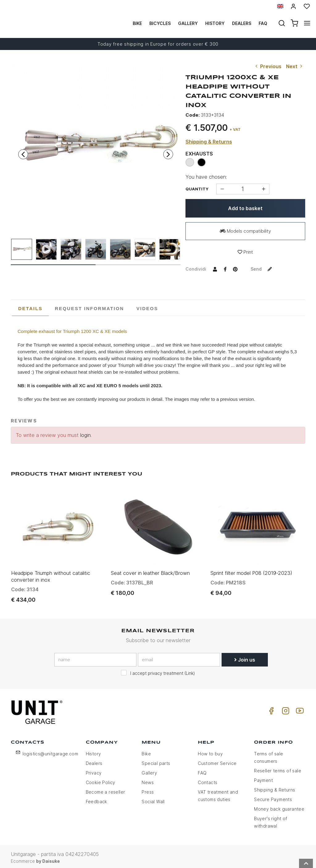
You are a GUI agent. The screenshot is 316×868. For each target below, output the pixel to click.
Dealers (242, 23)
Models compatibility (245, 231)
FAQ (202, 771)
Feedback (96, 799)
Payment (263, 778)
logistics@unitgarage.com (50, 752)
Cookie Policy (101, 780)
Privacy (94, 771)
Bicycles (160, 23)
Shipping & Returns (209, 142)
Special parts (156, 761)
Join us (245, 658)
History (215, 23)
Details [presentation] (30, 308)
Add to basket (245, 208)
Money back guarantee (279, 807)
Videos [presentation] (147, 308)
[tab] (30, 309)
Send (263, 269)
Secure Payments (273, 797)
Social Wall (153, 799)
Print (245, 252)
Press (148, 790)
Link (190, 671)
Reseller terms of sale (278, 768)
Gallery (188, 23)
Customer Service (217, 761)
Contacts (208, 780)
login (85, 435)
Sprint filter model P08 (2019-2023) (251, 571)
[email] (179, 658)
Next (295, 66)
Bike (137, 23)
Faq (263, 23)
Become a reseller (106, 790)
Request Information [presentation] (89, 308)
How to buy (210, 752)
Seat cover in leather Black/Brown (150, 571)
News (148, 780)
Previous (268, 66)
